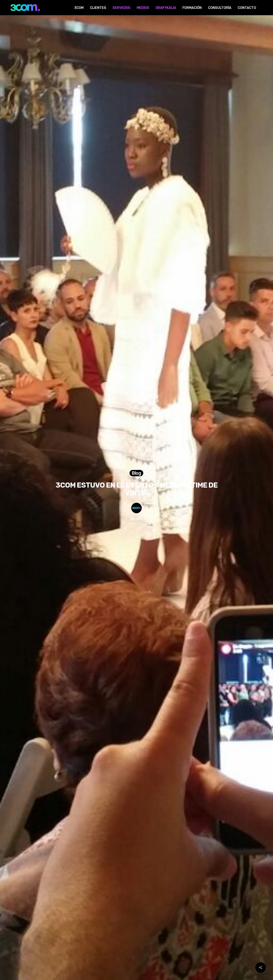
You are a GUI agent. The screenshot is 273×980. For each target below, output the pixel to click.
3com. (136, 519)
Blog (136, 473)
